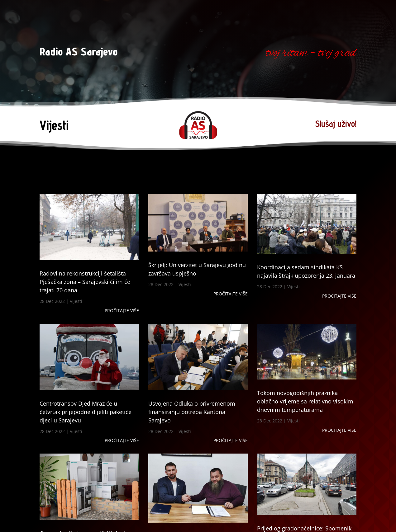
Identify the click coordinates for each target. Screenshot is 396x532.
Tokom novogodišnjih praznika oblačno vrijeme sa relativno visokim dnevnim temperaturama (305, 401)
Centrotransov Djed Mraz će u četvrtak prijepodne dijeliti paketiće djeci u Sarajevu (86, 412)
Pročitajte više (122, 311)
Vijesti (76, 301)
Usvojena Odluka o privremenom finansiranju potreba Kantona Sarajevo (192, 412)
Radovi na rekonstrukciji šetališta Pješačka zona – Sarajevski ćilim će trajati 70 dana (85, 282)
